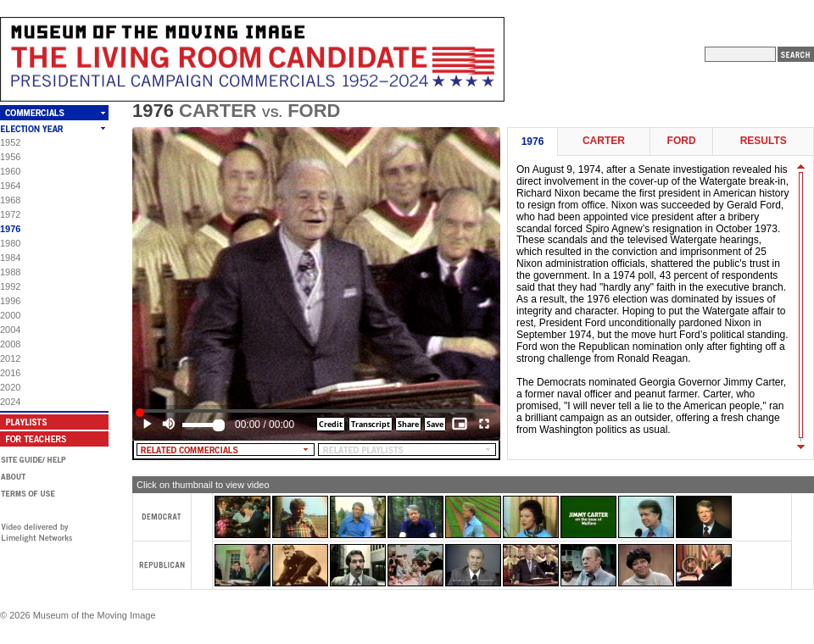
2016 (10, 373)
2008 (10, 344)
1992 (10, 286)
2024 (10, 402)
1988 (10, 272)
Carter (604, 141)
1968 (10, 200)
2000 (10, 315)
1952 (10, 142)
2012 (10, 358)
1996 (10, 301)
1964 (10, 186)
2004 (10, 330)
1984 (10, 258)
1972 (10, 214)
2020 (10, 387)
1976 (10, 229)
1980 (10, 243)
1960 (10, 171)
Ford (682, 141)
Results (764, 141)
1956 (10, 157)
